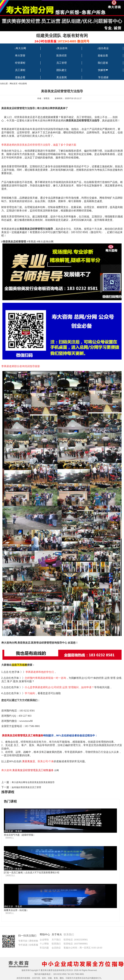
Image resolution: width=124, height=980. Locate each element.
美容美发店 (29, 761)
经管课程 (20, 63)
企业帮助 (44, 940)
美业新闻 (62, 77)
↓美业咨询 (62, 48)
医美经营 (62, 56)
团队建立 (62, 70)
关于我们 (56, 940)
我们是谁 (103, 63)
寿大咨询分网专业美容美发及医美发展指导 (33, 782)
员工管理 (62, 63)
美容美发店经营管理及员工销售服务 (33, 770)
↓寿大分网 (20, 48)
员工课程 (20, 70)
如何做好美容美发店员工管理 (26, 787)
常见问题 (44, 948)
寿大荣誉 (20, 56)
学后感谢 (103, 77)
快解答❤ (103, 70)
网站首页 (14, 84)
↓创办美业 (103, 48)
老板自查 (103, 56)
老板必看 (20, 77)
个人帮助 (44, 944)
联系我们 (56, 944)
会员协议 (56, 948)
